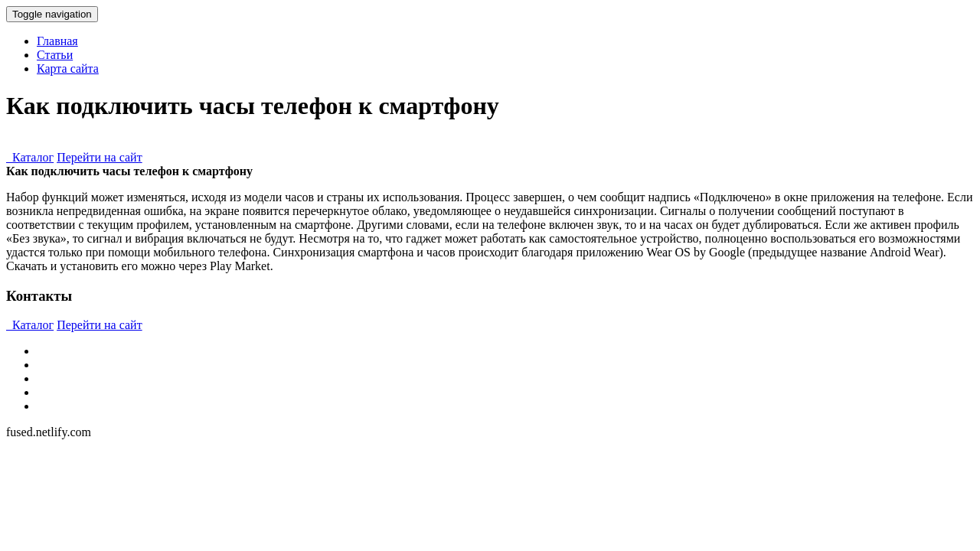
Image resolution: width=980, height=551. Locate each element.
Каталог (30, 157)
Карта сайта (68, 68)
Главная (57, 41)
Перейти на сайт (100, 157)
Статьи (55, 55)
